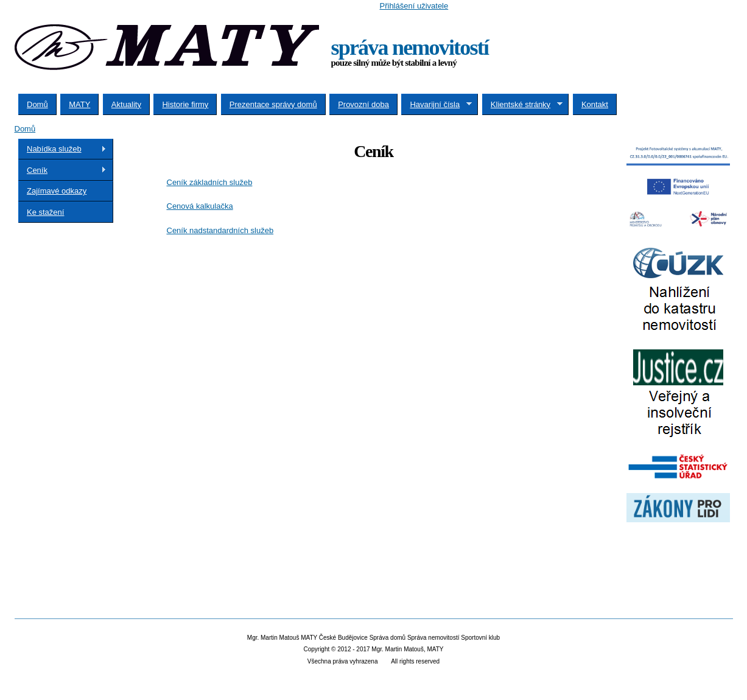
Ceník (62, 170)
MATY (79, 104)
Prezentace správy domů (273, 104)
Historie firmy (185, 104)
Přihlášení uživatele (414, 6)
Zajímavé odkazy (57, 191)
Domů (37, 104)
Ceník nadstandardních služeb (220, 230)
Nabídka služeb (62, 149)
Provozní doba (363, 104)
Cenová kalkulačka (200, 206)
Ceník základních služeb (210, 182)
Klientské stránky (522, 105)
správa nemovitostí (410, 47)
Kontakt (595, 104)
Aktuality (126, 104)
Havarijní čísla (436, 105)
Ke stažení (45, 212)
